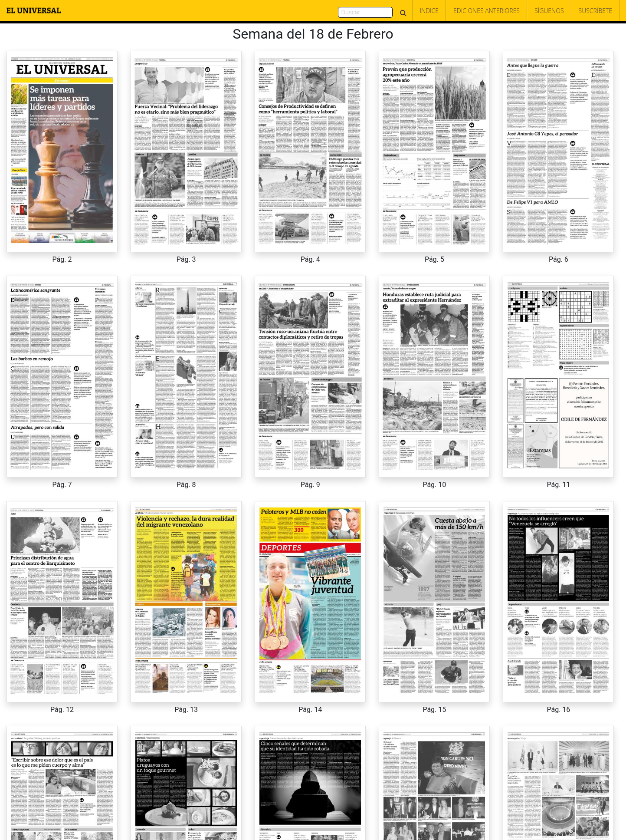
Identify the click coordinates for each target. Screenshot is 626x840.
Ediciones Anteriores (487, 11)
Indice (429, 11)
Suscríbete (595, 11)
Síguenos (549, 11)
